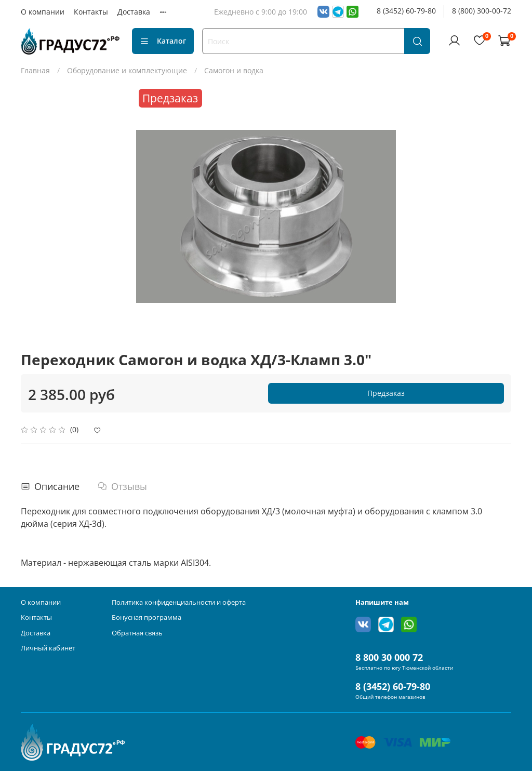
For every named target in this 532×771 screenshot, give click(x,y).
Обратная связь (137, 633)
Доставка (134, 12)
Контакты (91, 12)
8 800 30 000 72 (389, 657)
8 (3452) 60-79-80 (406, 11)
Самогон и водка (234, 70)
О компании (43, 12)
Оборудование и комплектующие (127, 70)
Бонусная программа (147, 617)
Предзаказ (386, 393)
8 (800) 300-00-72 (482, 11)
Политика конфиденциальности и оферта (179, 602)
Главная (35, 70)
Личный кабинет (48, 648)
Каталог (163, 41)
